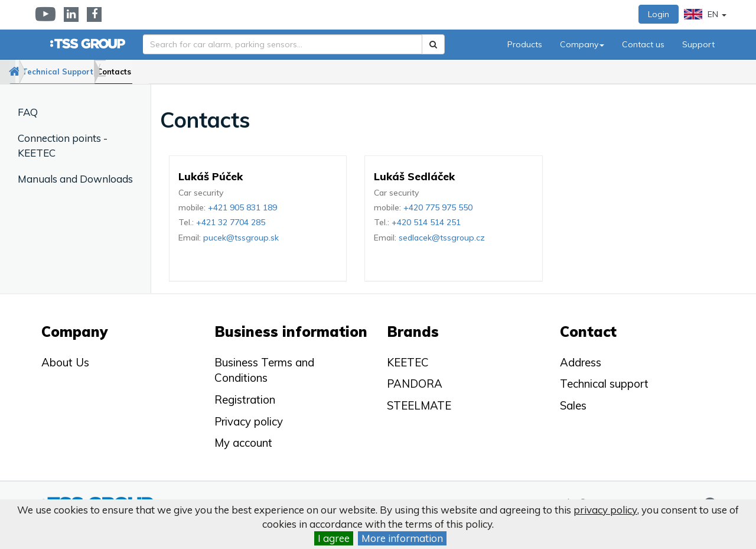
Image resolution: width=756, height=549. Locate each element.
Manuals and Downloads (75, 179)
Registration (245, 399)
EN (705, 14)
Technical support (604, 384)
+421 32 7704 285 (231, 222)
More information (402, 538)
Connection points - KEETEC (63, 145)
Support (698, 44)
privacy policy (605, 510)
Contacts (167, 72)
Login (659, 14)
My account (243, 443)
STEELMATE (419, 405)
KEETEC (408, 362)
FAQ (28, 112)
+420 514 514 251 (426, 222)
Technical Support (90, 72)
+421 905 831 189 (242, 207)
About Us (65, 362)
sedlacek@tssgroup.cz (442, 238)
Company (582, 44)
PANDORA (415, 384)
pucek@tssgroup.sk (241, 238)
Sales (573, 405)
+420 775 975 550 (438, 207)
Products (525, 44)
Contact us (643, 44)
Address (581, 362)
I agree (334, 538)
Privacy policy (249, 421)
